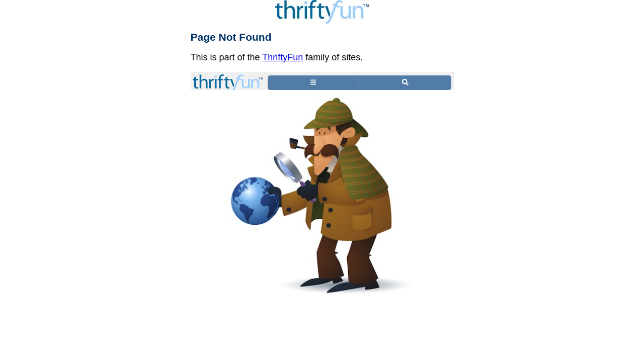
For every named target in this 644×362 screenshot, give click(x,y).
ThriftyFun (283, 57)
